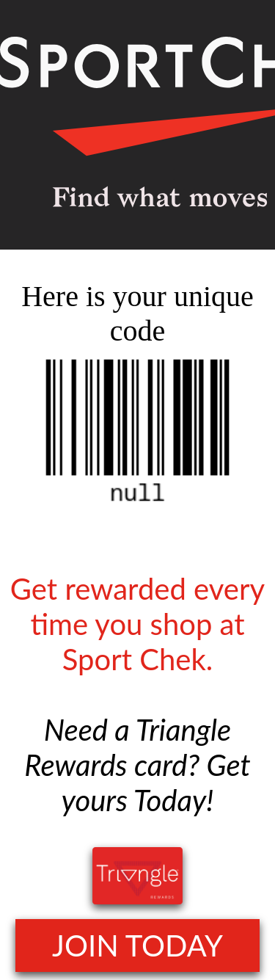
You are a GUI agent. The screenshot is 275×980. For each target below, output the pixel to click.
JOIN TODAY (137, 945)
